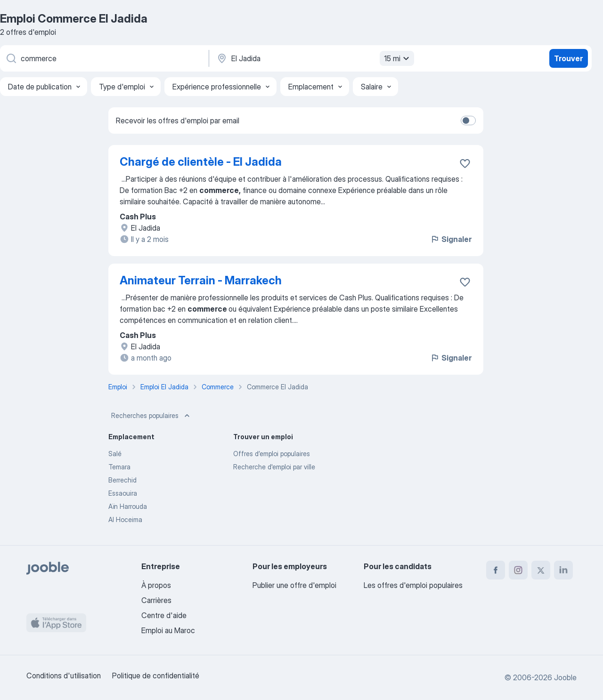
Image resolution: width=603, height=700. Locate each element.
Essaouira (123, 493)
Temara (119, 467)
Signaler (451, 239)
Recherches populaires (151, 416)
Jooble (565, 677)
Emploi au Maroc (168, 630)
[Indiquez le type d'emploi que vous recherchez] (104, 58)
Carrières (156, 600)
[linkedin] (563, 570)
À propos (156, 585)
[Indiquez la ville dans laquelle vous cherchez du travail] (314, 58)
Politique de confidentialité (156, 676)
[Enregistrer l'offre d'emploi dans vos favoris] (465, 163)
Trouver (568, 58)
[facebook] (496, 570)
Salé (115, 454)
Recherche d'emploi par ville (274, 467)
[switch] (468, 121)
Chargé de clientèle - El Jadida (201, 162)
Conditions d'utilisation (64, 676)
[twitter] (541, 570)
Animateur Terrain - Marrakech (201, 280)
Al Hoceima (125, 519)
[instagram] (518, 570)
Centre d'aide (164, 615)
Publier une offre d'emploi (294, 585)
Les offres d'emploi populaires (413, 585)
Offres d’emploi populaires (272, 454)
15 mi (398, 58)
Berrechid (122, 480)
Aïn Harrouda (128, 506)
